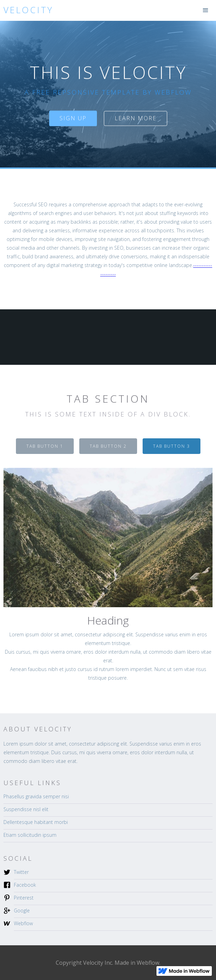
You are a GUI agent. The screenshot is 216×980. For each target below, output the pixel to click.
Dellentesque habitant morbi (36, 822)
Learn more (136, 118)
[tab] (45, 446)
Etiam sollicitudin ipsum (30, 835)
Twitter (21, 872)
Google (22, 910)
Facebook (25, 885)
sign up (73, 118)
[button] (206, 10)
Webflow (23, 923)
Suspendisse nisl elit (26, 809)
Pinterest (24, 898)
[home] (27, 10)
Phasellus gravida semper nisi (36, 796)
